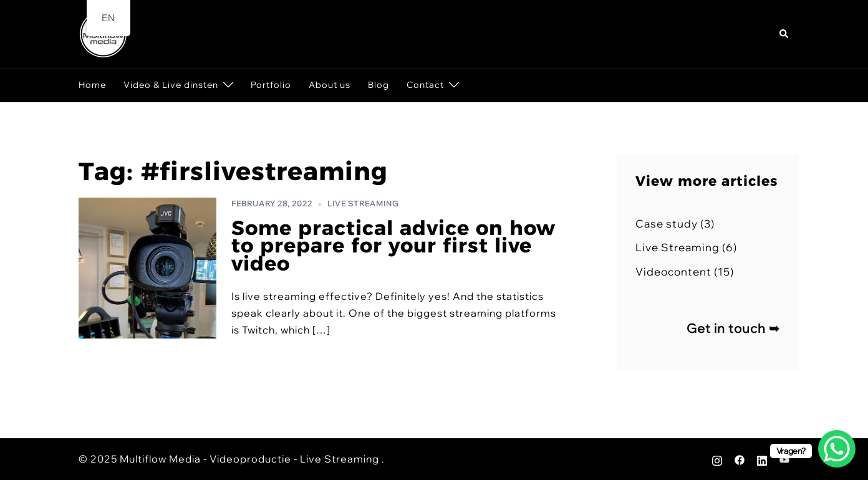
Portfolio (271, 85)
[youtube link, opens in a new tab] (784, 459)
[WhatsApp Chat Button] (837, 449)
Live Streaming (363, 204)
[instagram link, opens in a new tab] (717, 459)
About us (330, 85)
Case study (667, 223)
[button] (784, 34)
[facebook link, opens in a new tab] (740, 459)
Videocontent (673, 271)
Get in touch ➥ (733, 328)
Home (92, 85)
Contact (425, 85)
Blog (379, 85)
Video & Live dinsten (171, 85)
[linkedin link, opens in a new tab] (762, 459)
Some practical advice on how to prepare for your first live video (393, 246)
